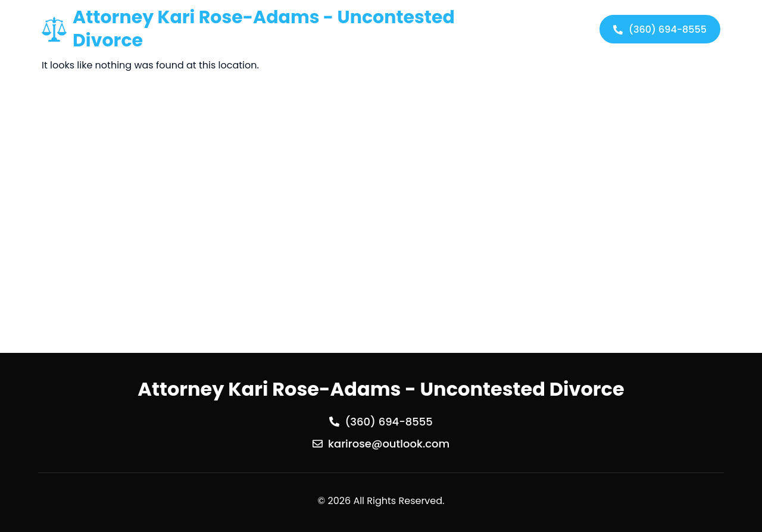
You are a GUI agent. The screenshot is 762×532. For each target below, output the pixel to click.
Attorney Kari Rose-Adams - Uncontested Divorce (264, 29)
